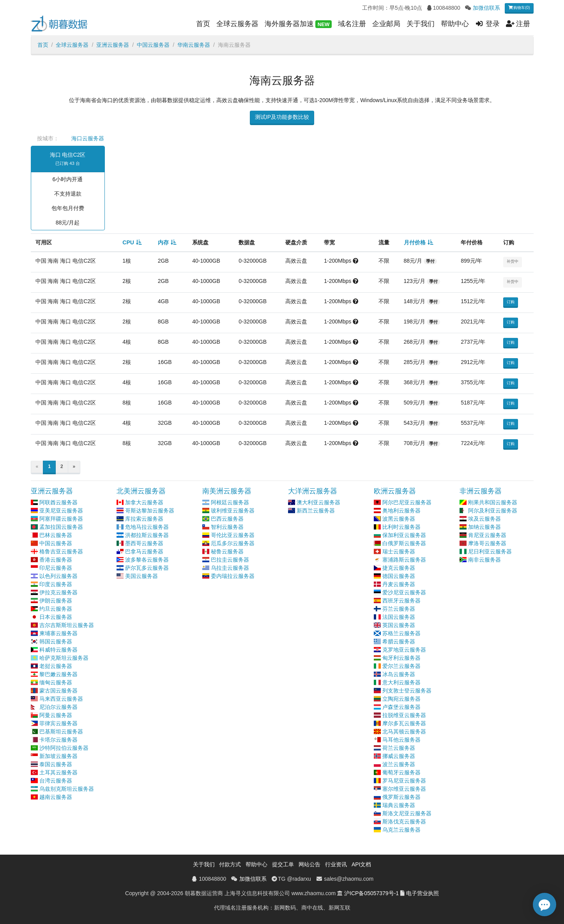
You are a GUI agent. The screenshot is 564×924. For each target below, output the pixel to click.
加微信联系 (486, 8)
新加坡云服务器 (58, 756)
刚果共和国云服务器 (493, 502)
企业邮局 (386, 24)
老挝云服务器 (56, 666)
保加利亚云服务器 (404, 535)
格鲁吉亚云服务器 (61, 551)
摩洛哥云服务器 (487, 543)
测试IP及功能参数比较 (282, 117)
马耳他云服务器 (401, 740)
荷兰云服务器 (399, 748)
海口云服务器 (88, 138)
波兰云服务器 (399, 764)
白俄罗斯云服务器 (404, 543)
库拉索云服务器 (144, 519)
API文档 (362, 864)
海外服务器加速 (298, 24)
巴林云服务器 (56, 535)
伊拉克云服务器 (58, 592)
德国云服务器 (399, 576)
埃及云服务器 (484, 519)
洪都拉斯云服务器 (147, 535)
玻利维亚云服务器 (233, 511)
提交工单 (283, 864)
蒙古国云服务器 (58, 691)
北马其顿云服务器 (404, 731)
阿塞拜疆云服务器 (61, 519)
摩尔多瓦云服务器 (404, 723)
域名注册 (352, 24)
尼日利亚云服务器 (490, 551)
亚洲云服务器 (113, 45)
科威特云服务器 (58, 650)
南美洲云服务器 (227, 491)
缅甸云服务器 (56, 682)
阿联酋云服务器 (58, 502)
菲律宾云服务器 (58, 723)
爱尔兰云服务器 (401, 666)
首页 (203, 24)
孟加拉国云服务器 (61, 527)
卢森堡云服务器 (401, 707)
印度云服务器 (56, 584)
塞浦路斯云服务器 (404, 560)
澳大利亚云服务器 (318, 502)
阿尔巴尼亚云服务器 (407, 502)
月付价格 (415, 242)
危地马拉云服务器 (147, 527)
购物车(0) (519, 8)
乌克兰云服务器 (401, 830)
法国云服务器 (399, 617)
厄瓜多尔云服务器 (233, 543)
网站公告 (309, 864)
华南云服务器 (194, 45)
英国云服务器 (399, 625)
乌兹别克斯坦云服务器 (67, 789)
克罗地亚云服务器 (404, 650)
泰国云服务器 (56, 764)
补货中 (513, 261)
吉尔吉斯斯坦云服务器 (67, 625)
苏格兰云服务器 (401, 633)
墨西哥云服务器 (144, 543)
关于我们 (421, 24)
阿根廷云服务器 (230, 502)
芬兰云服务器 (399, 609)
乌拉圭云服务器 (230, 568)
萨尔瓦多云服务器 (147, 568)
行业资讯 (336, 864)
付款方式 (230, 864)
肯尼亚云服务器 (487, 535)
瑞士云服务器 (399, 551)
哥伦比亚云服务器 (233, 535)
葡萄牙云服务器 (401, 772)
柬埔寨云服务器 (58, 633)
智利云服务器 (227, 527)
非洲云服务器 (481, 491)
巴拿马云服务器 (144, 551)
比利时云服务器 (401, 527)
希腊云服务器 (399, 641)
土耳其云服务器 (58, 772)
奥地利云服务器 (401, 511)
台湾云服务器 (56, 781)
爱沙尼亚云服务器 (404, 592)
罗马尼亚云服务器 (404, 781)
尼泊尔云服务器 (58, 707)
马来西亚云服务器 (61, 699)
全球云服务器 (237, 24)
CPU (128, 242)
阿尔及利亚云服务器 (493, 511)
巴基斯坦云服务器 (61, 731)
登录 (487, 24)
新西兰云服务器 (316, 511)
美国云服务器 (141, 576)
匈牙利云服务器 (401, 658)
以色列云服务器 (58, 576)
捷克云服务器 (399, 568)
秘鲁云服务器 (227, 551)
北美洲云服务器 (141, 491)
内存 (163, 242)
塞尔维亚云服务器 (404, 789)
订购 (511, 302)
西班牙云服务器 (401, 601)
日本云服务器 (56, 617)
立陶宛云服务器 (401, 699)
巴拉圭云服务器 (230, 560)
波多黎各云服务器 (147, 560)
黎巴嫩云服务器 (58, 674)
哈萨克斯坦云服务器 (64, 658)
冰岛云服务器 (399, 674)
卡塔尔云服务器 (58, 740)
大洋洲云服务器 (313, 491)
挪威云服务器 (399, 756)
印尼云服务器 (56, 568)
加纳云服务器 (484, 527)
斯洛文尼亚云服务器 (407, 813)
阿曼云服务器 (56, 715)
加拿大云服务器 (144, 502)
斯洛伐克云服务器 (404, 822)
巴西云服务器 (227, 519)
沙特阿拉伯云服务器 (64, 748)
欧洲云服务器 (395, 491)
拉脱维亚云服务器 (404, 715)
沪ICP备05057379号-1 (371, 893)
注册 (518, 24)
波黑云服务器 (399, 519)
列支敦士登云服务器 (407, 691)
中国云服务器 (153, 45)
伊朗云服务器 (56, 601)
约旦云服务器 (56, 609)
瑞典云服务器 (399, 805)
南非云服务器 (484, 560)
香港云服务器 (56, 560)
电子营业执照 (423, 893)
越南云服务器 (56, 797)
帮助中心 (455, 24)
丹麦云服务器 (399, 584)
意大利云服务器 (401, 682)
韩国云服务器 (56, 641)
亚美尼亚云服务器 (61, 511)
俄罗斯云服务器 (401, 797)
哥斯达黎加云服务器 (150, 511)
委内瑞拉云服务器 (233, 576)
